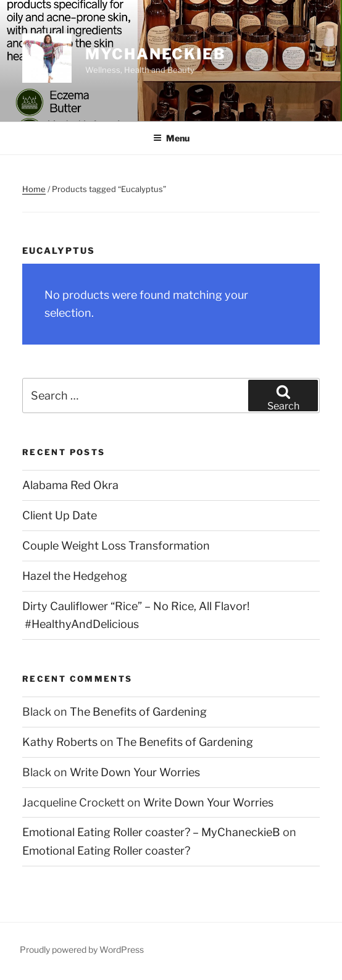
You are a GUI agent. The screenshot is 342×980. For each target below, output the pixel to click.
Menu (171, 138)
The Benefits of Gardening (138, 712)
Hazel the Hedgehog (75, 576)
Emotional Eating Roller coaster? (106, 851)
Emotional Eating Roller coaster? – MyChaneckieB (151, 832)
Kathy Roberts (60, 742)
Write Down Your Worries (135, 772)
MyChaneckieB (156, 54)
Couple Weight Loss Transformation (116, 546)
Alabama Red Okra (70, 485)
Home (34, 189)
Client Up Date (60, 515)
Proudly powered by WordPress (82, 949)
